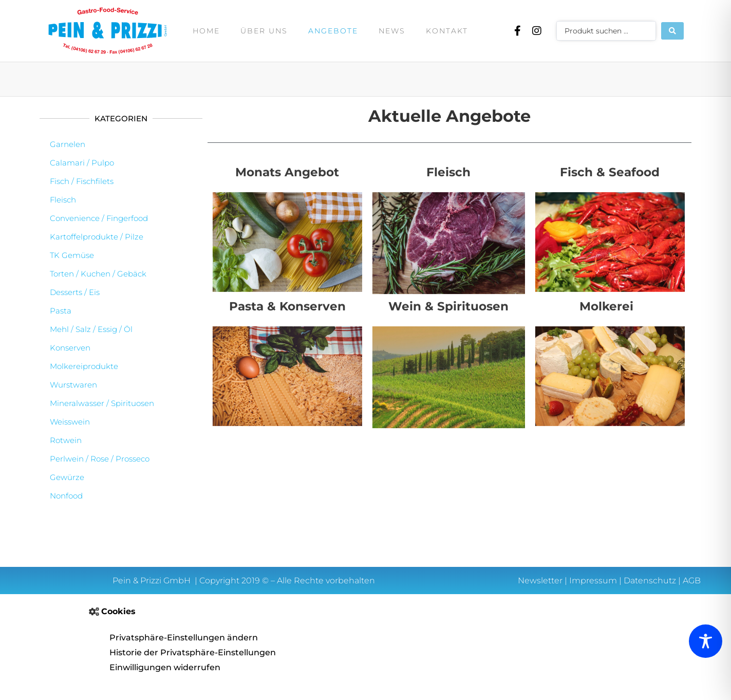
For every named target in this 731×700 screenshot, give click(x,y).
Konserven (70, 348)
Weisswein (70, 422)
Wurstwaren (73, 385)
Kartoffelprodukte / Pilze (97, 237)
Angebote (333, 31)
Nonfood (66, 496)
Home (206, 31)
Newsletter (540, 581)
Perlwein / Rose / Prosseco (100, 459)
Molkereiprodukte (84, 366)
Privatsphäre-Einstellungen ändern (184, 638)
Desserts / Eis (75, 292)
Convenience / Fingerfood (99, 218)
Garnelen (68, 144)
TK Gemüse (72, 255)
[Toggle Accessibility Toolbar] (706, 641)
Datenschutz (650, 581)
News (392, 31)
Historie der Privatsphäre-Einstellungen (193, 652)
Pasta (61, 311)
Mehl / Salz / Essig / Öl (91, 329)
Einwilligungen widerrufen (165, 667)
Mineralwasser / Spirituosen (102, 403)
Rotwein (66, 440)
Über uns (264, 31)
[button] (366, 612)
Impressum (593, 581)
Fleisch (63, 200)
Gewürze (67, 477)
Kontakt (447, 31)
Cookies (118, 611)
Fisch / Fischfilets (82, 181)
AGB (692, 581)
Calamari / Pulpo (82, 163)
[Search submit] (672, 31)
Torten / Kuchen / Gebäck (98, 274)
